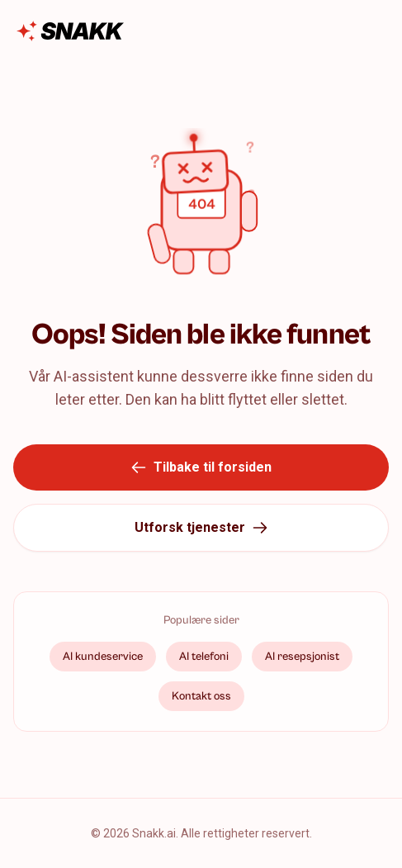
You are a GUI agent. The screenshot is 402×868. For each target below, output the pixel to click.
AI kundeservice (103, 657)
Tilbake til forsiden (201, 467)
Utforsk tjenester (201, 528)
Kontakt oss (201, 696)
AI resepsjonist (302, 657)
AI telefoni (204, 657)
